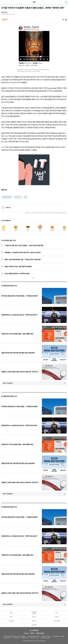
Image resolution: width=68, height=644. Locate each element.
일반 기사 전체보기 (8, 383)
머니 (57, 613)
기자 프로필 (57, 621)
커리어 (57, 617)
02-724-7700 (36, 638)
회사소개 (26, 633)
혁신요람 (11, 621)
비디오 (34, 617)
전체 (34, 2)
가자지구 (18, 197)
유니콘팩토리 (34, 630)
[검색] (66, 2)
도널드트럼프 (7, 197)
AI (26, 197)
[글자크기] (66, 20)
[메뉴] (2, 2)
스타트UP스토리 (34, 613)
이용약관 (32, 633)
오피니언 (34, 621)
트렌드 (11, 617)
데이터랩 (34, 625)
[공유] (63, 20)
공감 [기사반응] (6, 20)
